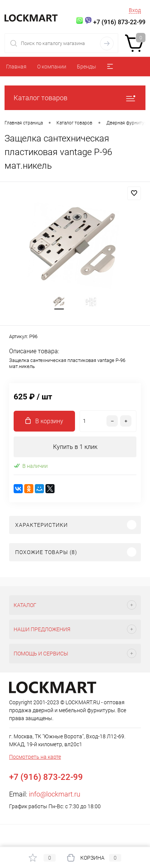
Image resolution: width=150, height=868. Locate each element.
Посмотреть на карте (35, 757)
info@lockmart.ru (55, 794)
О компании (52, 67)
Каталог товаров (75, 98)
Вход (135, 10)
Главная (16, 67)
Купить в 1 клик (75, 447)
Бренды (87, 67)
